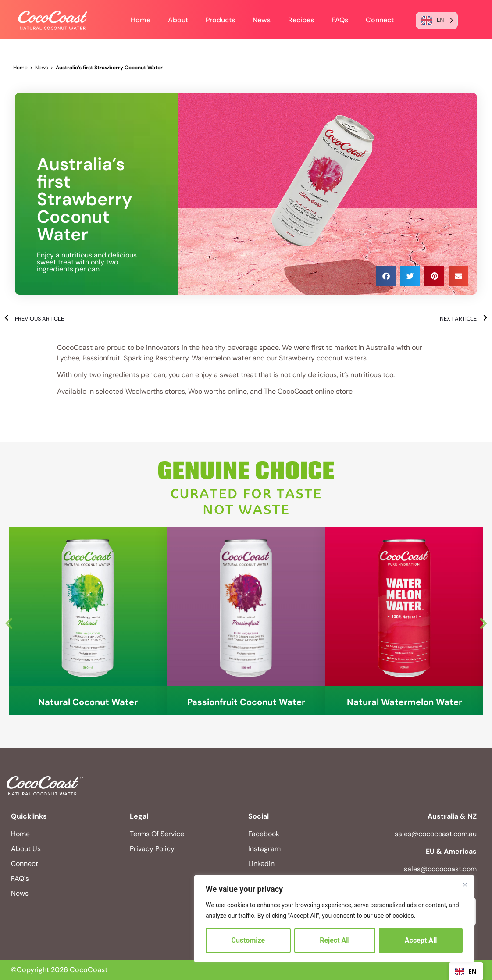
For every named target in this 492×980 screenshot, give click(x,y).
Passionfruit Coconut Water (246, 702)
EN (466, 971)
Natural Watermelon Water (405, 702)
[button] (386, 276)
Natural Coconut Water (88, 702)
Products (220, 20)
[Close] (465, 884)
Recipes (301, 20)
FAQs (340, 20)
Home (141, 20)
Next (483, 621)
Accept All (421, 940)
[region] (334, 919)
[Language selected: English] (437, 20)
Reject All (335, 940)
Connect (380, 20)
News (262, 20)
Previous (9, 621)
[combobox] (466, 971)
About (178, 20)
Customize (248, 940)
